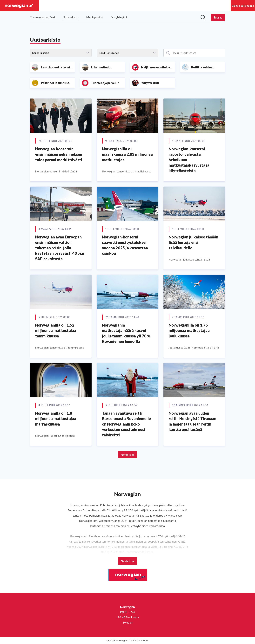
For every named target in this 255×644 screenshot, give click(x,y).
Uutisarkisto (71, 17)
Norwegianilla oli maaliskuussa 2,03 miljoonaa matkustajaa (127, 154)
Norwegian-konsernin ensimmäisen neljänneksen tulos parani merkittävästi (59, 154)
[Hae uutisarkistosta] (194, 53)
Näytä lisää (128, 455)
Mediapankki (94, 17)
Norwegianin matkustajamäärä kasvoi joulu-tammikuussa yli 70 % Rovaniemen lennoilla (126, 333)
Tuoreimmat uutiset (43, 17)
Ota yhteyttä (119, 17)
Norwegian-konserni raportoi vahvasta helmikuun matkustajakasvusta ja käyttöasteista (189, 160)
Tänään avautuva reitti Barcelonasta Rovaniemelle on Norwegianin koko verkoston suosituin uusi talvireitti (126, 424)
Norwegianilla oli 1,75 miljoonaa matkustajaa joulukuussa (189, 330)
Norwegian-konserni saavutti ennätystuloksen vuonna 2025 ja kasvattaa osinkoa (125, 245)
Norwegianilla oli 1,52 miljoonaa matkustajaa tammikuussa (56, 330)
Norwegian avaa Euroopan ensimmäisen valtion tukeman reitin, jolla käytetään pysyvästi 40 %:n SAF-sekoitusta (60, 248)
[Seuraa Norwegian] (218, 17)
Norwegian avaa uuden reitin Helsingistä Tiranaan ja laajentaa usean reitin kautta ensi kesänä (192, 421)
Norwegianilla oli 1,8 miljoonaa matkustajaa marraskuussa (56, 419)
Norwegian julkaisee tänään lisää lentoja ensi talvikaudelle (193, 242)
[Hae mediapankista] (203, 17)
